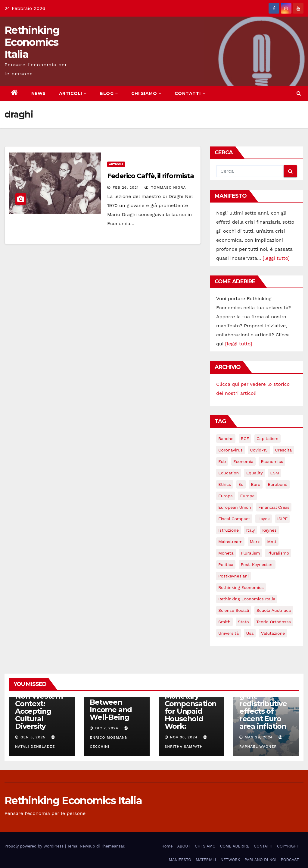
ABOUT (184, 846)
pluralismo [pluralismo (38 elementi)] (278, 553)
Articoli (116, 164)
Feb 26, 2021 (126, 187)
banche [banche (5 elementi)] (226, 439)
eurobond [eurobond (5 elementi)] (278, 484)
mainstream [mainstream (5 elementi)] (230, 542)
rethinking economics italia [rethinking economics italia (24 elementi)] (247, 599)
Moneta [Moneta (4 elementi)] (226, 553)
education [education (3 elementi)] (229, 473)
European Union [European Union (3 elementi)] (235, 507)
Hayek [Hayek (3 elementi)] (264, 519)
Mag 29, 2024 (259, 737)
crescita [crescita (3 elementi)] (283, 450)
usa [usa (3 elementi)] (250, 633)
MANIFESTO (180, 860)
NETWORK (230, 860)
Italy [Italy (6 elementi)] (250, 530)
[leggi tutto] (276, 258)
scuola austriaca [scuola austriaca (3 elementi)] (274, 610)
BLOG (109, 93)
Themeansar (113, 846)
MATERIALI (206, 860)
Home (167, 846)
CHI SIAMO (146, 93)
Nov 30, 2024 (184, 737)
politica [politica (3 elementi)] (226, 565)
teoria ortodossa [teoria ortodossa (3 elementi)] (274, 622)
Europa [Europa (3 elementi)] (226, 496)
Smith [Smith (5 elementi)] (224, 622)
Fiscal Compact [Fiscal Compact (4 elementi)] (234, 519)
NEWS (39, 93)
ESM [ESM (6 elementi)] (275, 473)
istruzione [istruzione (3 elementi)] (229, 530)
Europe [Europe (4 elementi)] (247, 496)
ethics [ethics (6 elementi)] (225, 484)
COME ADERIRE (235, 846)
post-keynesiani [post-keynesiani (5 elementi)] (257, 565)
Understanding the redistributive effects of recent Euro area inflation (264, 707)
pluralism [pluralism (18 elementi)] (250, 553)
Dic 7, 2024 (107, 728)
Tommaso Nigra (165, 187)
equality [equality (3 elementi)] (255, 473)
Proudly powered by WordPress (35, 846)
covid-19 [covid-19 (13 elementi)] (259, 450)
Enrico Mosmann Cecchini (109, 737)
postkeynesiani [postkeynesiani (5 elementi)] (233, 576)
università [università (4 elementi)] (229, 633)
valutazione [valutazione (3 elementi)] (273, 633)
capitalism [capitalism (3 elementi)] (268, 439)
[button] (299, 93)
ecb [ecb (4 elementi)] (222, 461)
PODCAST (290, 860)
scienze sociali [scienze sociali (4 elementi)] (234, 610)
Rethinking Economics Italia (32, 42)
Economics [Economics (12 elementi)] (272, 461)
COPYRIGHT (288, 846)
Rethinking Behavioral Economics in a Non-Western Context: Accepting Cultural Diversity (41, 700)
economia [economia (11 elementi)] (243, 461)
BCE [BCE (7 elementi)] (245, 439)
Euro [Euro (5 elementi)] (255, 484)
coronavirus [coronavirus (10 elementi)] (230, 450)
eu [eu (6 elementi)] (241, 484)
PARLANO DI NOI (260, 860)
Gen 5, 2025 (33, 737)
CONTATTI (190, 93)
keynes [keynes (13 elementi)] (269, 530)
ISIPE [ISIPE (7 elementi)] (283, 519)
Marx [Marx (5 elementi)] (255, 542)
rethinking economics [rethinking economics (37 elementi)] (241, 587)
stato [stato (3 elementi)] (243, 622)
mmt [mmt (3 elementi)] (272, 542)
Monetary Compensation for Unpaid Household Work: (191, 711)
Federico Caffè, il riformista (151, 176)
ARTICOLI (73, 93)
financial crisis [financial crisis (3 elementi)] (274, 507)
